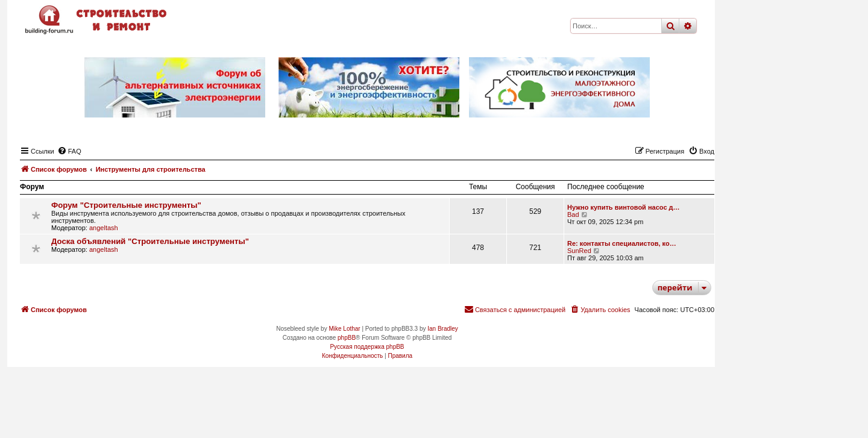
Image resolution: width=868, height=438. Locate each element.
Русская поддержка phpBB (367, 347)
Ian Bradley (443, 329)
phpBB (347, 338)
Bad (573, 214)
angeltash (104, 228)
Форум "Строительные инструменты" (126, 205)
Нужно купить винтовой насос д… (624, 207)
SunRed (579, 251)
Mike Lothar (344, 329)
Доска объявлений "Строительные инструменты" (150, 241)
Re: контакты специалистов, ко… (622, 243)
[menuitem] (69, 151)
